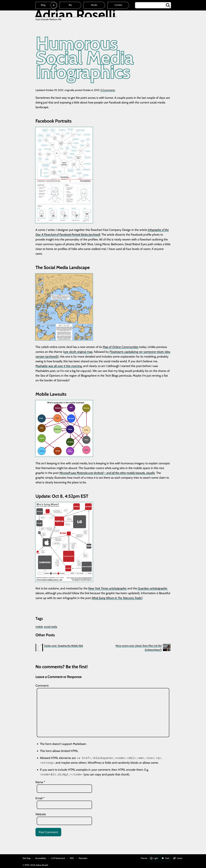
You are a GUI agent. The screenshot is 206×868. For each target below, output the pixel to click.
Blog (43, 5)
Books (94, 5)
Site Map (27, 858)
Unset (180, 858)
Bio (70, 5)
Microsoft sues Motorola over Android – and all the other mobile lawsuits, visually (107, 473)
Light (156, 858)
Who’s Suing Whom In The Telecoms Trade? (117, 598)
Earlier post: (64, 646)
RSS (72, 858)
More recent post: (139, 648)
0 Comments (108, 90)
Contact (118, 5)
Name (40, 782)
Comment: (42, 686)
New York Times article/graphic (107, 588)
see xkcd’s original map (78, 352)
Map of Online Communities (121, 347)
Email (40, 798)
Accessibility (41, 858)
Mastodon (83, 858)
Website (41, 814)
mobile (39, 627)
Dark (167, 858)
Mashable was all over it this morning (59, 366)
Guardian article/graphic (152, 588)
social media (51, 627)
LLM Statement (58, 858)
